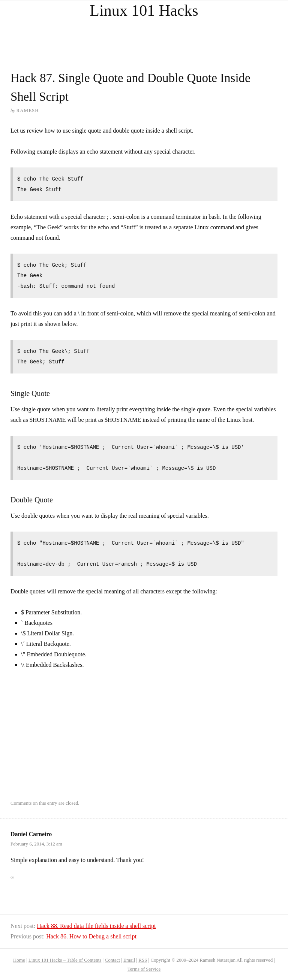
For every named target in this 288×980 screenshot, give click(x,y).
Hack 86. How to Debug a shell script (91, 936)
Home (19, 960)
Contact (112, 960)
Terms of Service (144, 969)
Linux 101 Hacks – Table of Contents (65, 960)
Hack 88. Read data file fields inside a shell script (96, 926)
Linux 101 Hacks (144, 10)
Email (129, 960)
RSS (143, 960)
